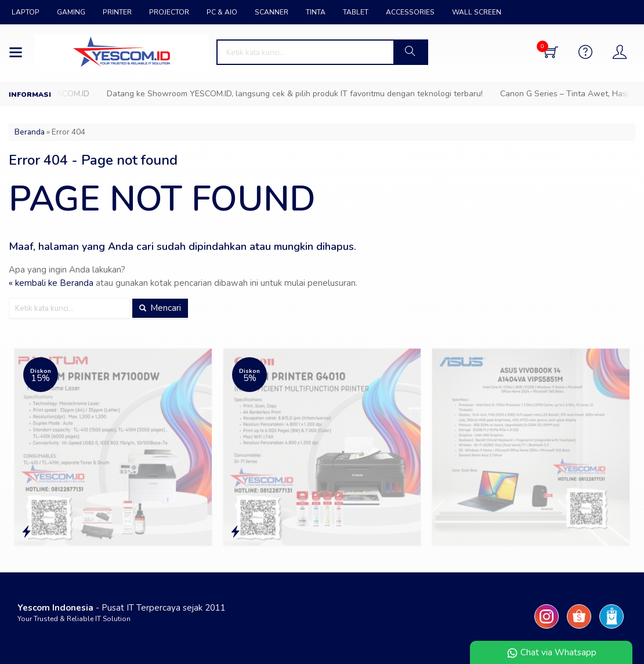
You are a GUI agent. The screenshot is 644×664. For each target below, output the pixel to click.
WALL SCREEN (477, 12)
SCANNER (272, 12)
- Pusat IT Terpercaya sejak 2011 (122, 608)
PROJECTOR (169, 12)
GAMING (71, 12)
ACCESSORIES (410, 12)
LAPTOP (26, 12)
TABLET (356, 12)
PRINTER (117, 12)
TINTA (316, 12)
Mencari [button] (160, 308)
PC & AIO (222, 12)
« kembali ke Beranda (51, 283)
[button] (410, 52)
